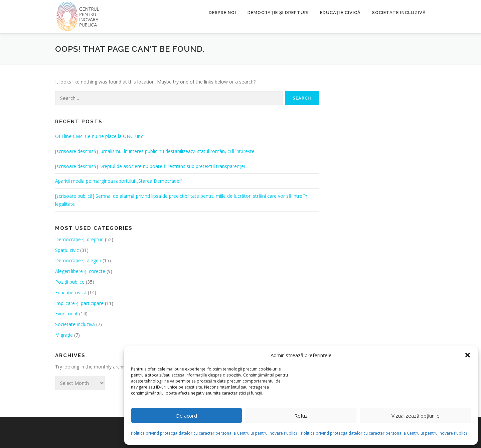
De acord (187, 416)
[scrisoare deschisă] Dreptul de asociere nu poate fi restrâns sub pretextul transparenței (150, 166)
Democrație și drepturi (278, 13)
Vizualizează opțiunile (416, 416)
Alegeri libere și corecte (80, 271)
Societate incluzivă (399, 13)
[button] (468, 355)
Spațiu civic (67, 250)
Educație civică (340, 13)
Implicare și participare (79, 303)
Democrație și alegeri (78, 260)
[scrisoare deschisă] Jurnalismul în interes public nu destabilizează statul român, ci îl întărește (155, 151)
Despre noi (222, 13)
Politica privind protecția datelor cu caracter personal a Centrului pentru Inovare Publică (214, 433)
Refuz (301, 416)
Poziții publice (70, 282)
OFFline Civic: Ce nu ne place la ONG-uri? (99, 136)
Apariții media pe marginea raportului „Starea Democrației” (119, 181)
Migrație (64, 335)
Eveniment (66, 314)
